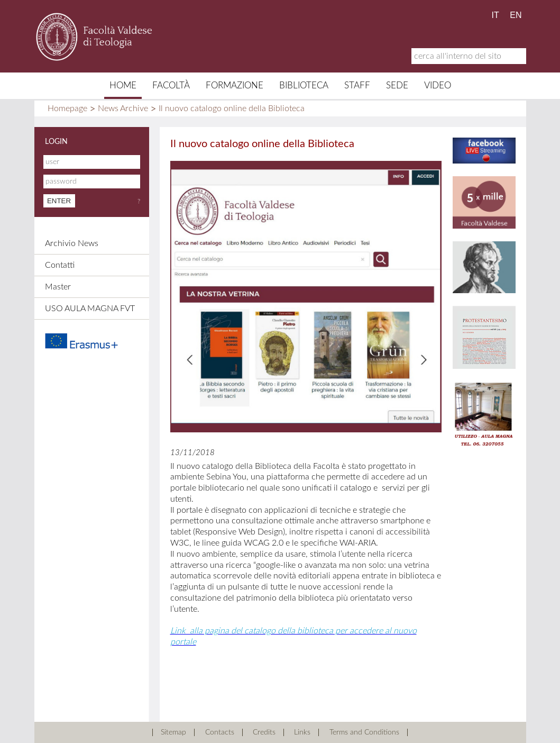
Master (58, 287)
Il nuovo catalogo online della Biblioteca (232, 108)
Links (302, 732)
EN (516, 15)
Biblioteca (304, 85)
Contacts (220, 732)
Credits (264, 732)
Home (123, 85)
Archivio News (72, 243)
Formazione (235, 85)
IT (495, 15)
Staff (357, 85)
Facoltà (171, 85)
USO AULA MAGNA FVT (90, 309)
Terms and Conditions (364, 732)
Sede (397, 85)
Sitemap (173, 732)
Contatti (60, 265)
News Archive (123, 108)
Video (438, 85)
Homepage (67, 108)
